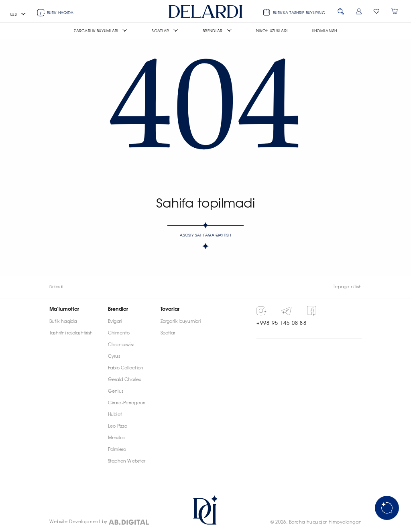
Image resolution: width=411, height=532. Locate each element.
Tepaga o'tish (347, 287)
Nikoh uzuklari (272, 31)
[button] (18, 14)
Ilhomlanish (325, 31)
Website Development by (78, 522)
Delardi (56, 287)
